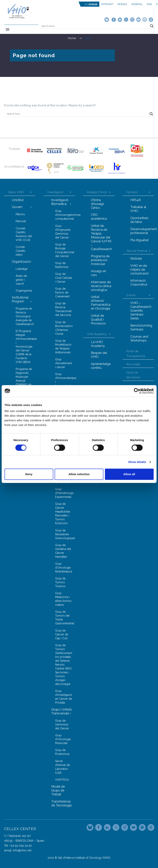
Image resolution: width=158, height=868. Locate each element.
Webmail (137, 4)
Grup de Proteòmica (62, 752)
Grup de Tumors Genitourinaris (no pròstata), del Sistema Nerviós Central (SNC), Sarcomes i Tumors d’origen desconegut (64, 665)
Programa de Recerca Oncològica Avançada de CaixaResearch (25, 316)
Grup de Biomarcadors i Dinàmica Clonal (64, 328)
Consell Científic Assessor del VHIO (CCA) (24, 234)
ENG (149, 4)
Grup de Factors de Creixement (62, 292)
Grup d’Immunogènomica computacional (65, 215)
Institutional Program (20, 299)
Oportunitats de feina (139, 220)
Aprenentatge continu (101, 366)
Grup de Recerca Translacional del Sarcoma (63, 309)
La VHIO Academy (98, 344)
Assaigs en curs (99, 273)
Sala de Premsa (137, 251)
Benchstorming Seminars (141, 327)
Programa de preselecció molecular (100, 260)
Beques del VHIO (99, 355)
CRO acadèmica (99, 217)
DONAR (93, 4)
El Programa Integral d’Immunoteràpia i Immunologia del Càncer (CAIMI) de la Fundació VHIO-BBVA (26, 347)
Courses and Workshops (139, 339)
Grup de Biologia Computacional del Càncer (65, 250)
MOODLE (122, 4)
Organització (21, 262)
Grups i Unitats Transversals (62, 711)
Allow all (129, 474)
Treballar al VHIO (138, 209)
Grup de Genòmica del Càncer (62, 724)
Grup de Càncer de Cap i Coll (62, 634)
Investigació (55, 192)
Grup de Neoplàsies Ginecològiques (65, 534)
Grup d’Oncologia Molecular (63, 739)
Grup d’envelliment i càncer (63, 363)
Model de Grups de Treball (58, 790)
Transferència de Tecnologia (61, 803)
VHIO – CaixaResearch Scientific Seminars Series (141, 311)
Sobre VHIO (16, 192)
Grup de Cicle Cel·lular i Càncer (64, 278)
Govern (17, 207)
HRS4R (136, 200)
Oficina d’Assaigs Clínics (97, 204)
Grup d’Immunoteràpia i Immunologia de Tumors (65, 382)
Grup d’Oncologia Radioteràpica (64, 568)
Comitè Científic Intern (21, 251)
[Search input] (95, 26)
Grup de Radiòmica (62, 265)
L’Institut (18, 200)
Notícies (136, 259)
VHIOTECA (62, 780)
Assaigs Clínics (97, 192)
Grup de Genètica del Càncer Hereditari (63, 551)
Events (131, 295)
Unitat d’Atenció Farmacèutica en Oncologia (101, 303)
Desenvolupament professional (142, 231)
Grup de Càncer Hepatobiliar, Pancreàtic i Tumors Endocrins (63, 514)
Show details (137, 462)
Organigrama (24, 291)
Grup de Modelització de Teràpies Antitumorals (63, 347)
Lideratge (22, 269)
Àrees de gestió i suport (21, 280)
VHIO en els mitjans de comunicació (140, 270)
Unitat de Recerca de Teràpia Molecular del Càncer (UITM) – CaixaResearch (101, 237)
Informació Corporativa (139, 283)
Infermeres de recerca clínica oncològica (101, 286)
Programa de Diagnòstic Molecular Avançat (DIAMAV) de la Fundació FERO (24, 381)
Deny (29, 474)
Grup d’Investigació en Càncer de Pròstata (64, 697)
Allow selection (79, 474)
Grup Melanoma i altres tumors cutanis (63, 599)
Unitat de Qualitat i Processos (98, 320)
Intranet (107, 4)
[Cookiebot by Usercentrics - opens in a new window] (137, 391)
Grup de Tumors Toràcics (60, 582)
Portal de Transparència (136, 354)
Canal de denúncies (133, 375)
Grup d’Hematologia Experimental (64, 493)
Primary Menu (8, 29)
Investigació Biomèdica (60, 202)
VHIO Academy (97, 334)
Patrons (20, 214)
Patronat (21, 221)
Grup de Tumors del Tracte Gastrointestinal (65, 618)
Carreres (132, 192)
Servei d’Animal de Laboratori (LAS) (62, 767)
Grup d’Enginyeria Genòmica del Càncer (63, 232)
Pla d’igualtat (140, 240)
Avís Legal (133, 364)
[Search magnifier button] (152, 26)
